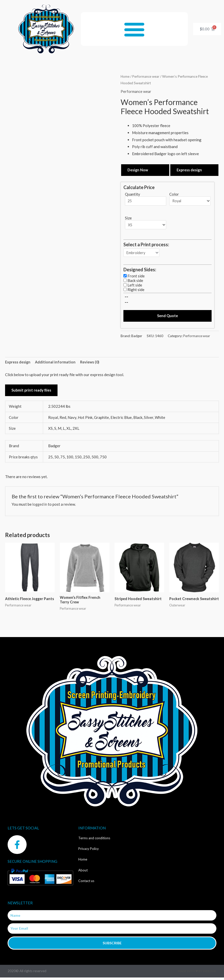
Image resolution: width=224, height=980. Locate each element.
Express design (190, 170)
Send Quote (167, 317)
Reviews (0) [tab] (92, 364)
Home (125, 76)
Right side (136, 291)
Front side (136, 277)
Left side (135, 286)
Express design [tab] (18, 364)
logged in (40, 506)
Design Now (138, 170)
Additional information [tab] (57, 364)
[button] (134, 29)
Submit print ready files (32, 392)
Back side (135, 282)
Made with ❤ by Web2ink (197, 974)
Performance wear (147, 76)
